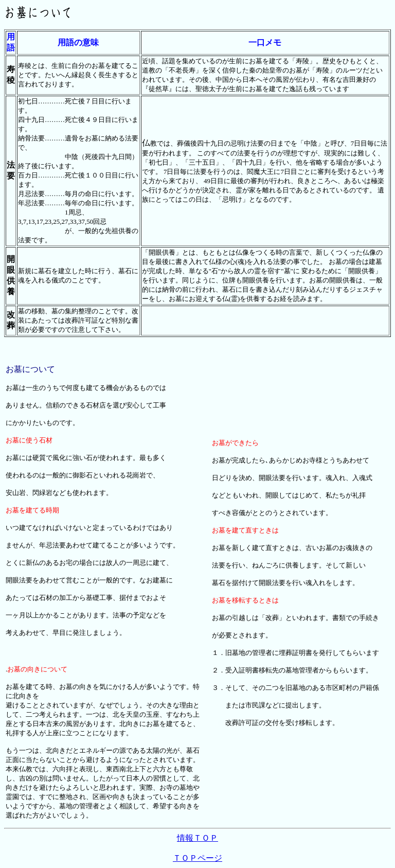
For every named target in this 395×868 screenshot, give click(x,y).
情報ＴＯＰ (197, 838)
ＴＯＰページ (197, 858)
